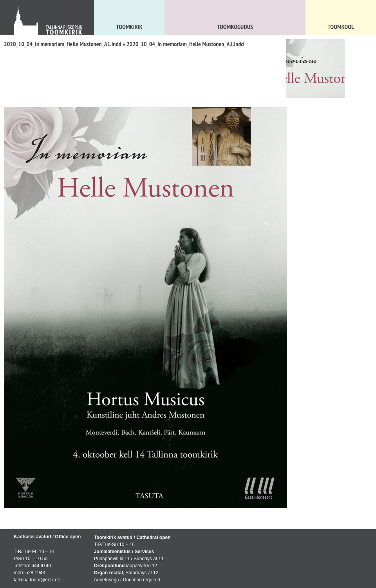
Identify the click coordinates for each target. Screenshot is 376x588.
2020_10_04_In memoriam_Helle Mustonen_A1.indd (63, 44)
